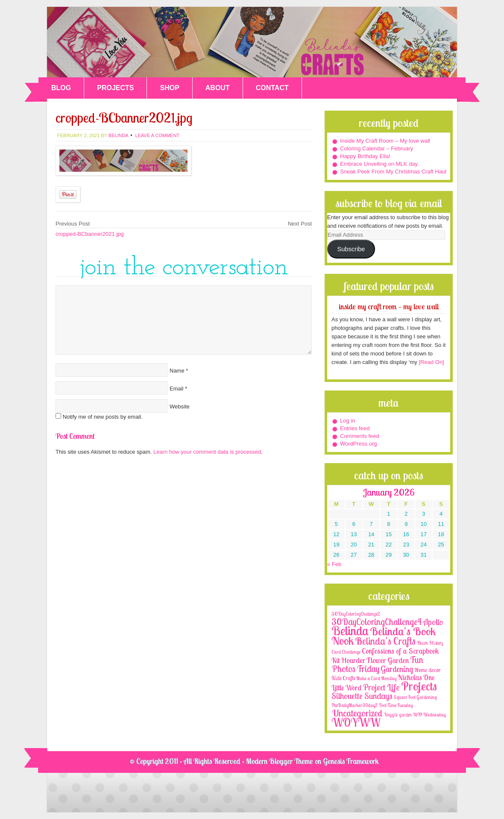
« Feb (334, 564)
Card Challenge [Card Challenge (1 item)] (346, 652)
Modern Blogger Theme (280, 761)
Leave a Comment (157, 135)
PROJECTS (115, 88)
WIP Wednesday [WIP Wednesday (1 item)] (429, 715)
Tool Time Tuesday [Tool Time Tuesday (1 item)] (396, 705)
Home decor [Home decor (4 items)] (428, 670)
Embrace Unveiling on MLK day (379, 164)
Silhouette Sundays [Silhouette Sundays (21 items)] (362, 696)
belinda (118, 135)
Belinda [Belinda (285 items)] (350, 631)
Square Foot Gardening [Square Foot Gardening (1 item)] (415, 697)
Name (177, 371)
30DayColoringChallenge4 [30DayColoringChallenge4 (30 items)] (377, 622)
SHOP (169, 88)
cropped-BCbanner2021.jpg (90, 234)
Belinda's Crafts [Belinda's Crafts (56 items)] (385, 641)
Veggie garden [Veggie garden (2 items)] (398, 715)
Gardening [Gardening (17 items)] (397, 669)
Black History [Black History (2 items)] (430, 643)
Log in (347, 421)
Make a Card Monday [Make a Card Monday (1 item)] (376, 678)
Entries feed (355, 428)
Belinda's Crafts (252, 42)
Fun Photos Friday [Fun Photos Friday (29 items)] (377, 664)
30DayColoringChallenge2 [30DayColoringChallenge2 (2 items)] (356, 614)
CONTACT (272, 88)
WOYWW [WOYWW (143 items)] (356, 722)
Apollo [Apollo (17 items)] (433, 622)
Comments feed (360, 436)
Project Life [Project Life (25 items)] (381, 687)
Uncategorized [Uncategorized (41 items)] (357, 713)
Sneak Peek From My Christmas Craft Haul (393, 172)
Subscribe (351, 249)
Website (180, 407)
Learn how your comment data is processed (207, 452)
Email (177, 389)
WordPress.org (358, 444)
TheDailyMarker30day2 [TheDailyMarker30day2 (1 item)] (355, 705)
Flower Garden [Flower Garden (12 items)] (388, 660)
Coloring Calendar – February (377, 148)
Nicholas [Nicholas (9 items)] (410, 677)
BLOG (61, 88)
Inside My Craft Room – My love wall (385, 141)
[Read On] (431, 362)
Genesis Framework (351, 761)
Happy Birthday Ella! (365, 156)
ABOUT (218, 88)
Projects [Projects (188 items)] (419, 686)
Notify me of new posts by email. (103, 417)
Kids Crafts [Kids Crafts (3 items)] (343, 678)
